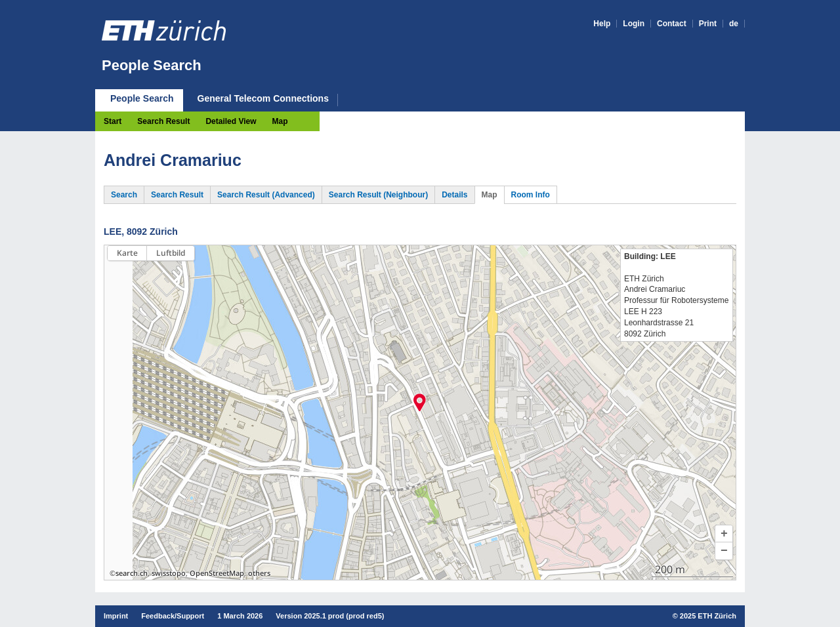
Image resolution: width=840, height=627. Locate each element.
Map (280, 121)
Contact (672, 24)
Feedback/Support (173, 616)
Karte (127, 253)
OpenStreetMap (217, 573)
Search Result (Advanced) (266, 195)
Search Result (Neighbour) (378, 195)
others (259, 573)
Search (124, 195)
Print (708, 24)
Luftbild (171, 253)
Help (602, 24)
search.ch (132, 573)
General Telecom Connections (263, 99)
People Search (152, 65)
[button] (724, 534)
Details (454, 195)
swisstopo (169, 573)
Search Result (163, 121)
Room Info (531, 195)
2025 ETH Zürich (708, 616)
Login (634, 24)
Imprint (116, 616)
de (734, 24)
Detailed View (231, 121)
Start (113, 121)
